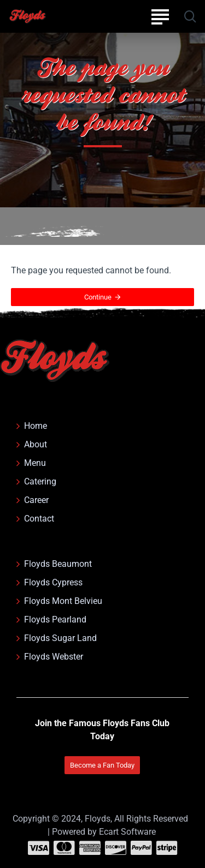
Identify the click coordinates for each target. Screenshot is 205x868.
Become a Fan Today (102, 765)
